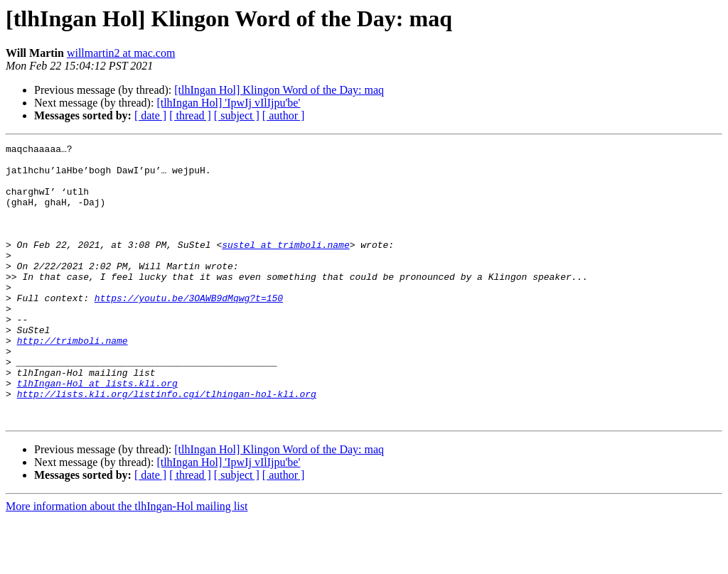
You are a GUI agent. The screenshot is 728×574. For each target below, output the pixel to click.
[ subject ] (237, 115)
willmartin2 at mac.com (121, 53)
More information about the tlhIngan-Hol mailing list (127, 562)
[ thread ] (190, 115)
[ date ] (150, 115)
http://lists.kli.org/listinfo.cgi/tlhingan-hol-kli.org (167, 445)
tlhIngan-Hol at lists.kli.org (97, 432)
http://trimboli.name (73, 381)
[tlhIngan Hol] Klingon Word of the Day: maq (279, 90)
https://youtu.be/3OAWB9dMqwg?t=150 (189, 330)
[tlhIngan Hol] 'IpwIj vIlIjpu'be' (228, 103)
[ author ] (284, 115)
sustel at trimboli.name (285, 266)
